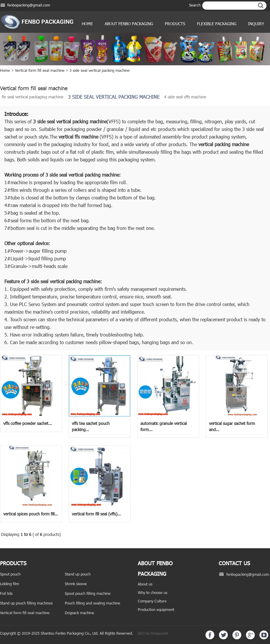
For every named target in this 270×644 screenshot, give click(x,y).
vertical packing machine (81, 121)
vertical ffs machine (78, 137)
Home (87, 24)
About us (145, 584)
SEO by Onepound (153, 633)
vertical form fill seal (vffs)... (96, 514)
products (175, 24)
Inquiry (256, 24)
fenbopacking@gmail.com (29, 5)
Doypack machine (79, 613)
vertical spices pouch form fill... (31, 514)
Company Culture (152, 601)
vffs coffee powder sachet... (28, 423)
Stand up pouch (78, 574)
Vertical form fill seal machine (40, 70)
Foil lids (6, 593)
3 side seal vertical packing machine (100, 70)
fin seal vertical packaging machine (33, 97)
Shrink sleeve (76, 584)
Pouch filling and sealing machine (92, 603)
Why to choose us (153, 592)
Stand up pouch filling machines (26, 603)
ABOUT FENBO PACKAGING (129, 24)
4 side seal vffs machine (185, 97)
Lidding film (10, 584)
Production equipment (156, 609)
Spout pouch (10, 574)
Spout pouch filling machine (88, 593)
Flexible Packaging (217, 24)
